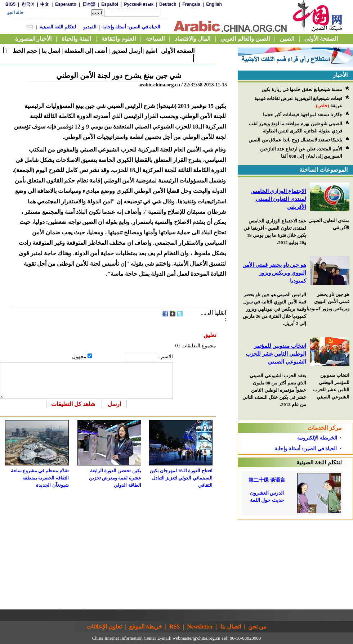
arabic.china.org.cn (159, 85)
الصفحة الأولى (178, 51)
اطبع (151, 51)
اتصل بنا (51, 51)
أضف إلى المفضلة (86, 51)
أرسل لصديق (127, 51)
